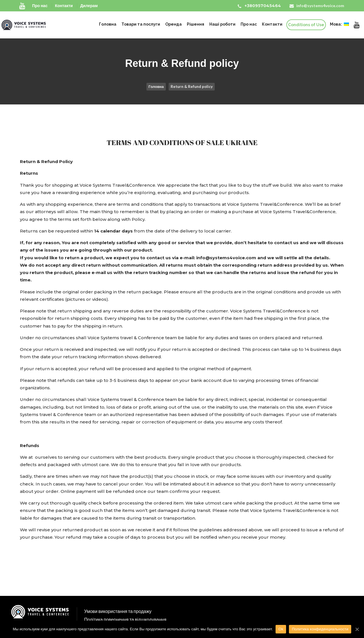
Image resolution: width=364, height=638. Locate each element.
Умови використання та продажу (118, 611)
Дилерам (89, 6)
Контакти (64, 6)
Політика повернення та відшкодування (125, 619)
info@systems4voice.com (320, 6)
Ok (281, 629)
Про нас (40, 6)
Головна (156, 87)
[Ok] (357, 629)
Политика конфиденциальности (320, 629)
